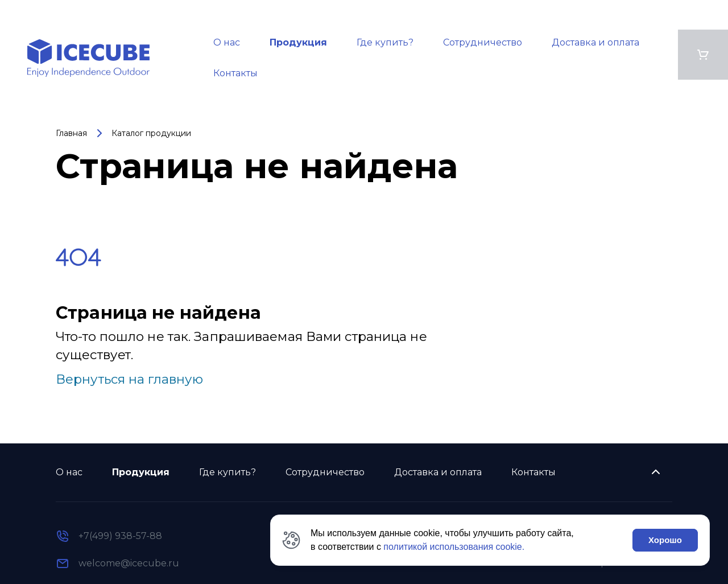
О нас (227, 42)
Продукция (298, 42)
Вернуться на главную (129, 379)
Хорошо (665, 540)
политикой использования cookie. (454, 547)
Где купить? (385, 42)
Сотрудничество (483, 42)
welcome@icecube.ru (129, 563)
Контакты (235, 73)
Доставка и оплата (595, 42)
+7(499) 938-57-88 (120, 536)
